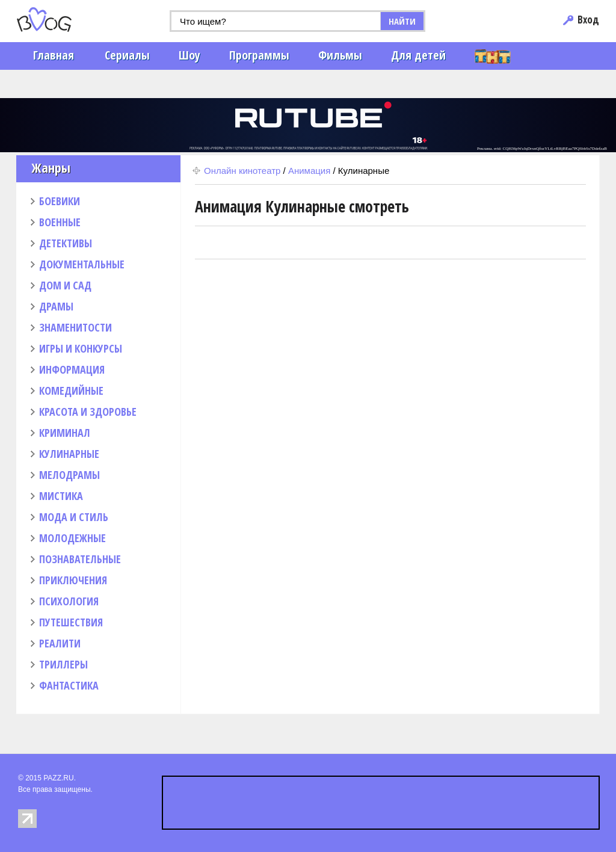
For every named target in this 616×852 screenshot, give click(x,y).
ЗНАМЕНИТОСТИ (75, 327)
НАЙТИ (402, 21)
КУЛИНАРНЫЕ (69, 454)
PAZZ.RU (58, 778)
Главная (54, 55)
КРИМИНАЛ (65, 433)
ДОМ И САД (65, 285)
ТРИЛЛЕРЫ (63, 664)
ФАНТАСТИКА (69, 685)
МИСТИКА (61, 496)
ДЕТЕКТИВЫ (66, 243)
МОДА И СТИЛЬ (74, 517)
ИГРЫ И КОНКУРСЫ (81, 348)
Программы (259, 55)
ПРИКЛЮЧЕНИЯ (73, 580)
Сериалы (127, 55)
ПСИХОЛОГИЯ (69, 601)
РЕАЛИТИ (60, 643)
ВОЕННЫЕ (60, 222)
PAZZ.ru (63, 20)
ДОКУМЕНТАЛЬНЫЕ (82, 264)
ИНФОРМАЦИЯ (72, 369)
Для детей (418, 55)
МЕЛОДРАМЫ (69, 475)
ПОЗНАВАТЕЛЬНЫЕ (80, 559)
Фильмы (340, 55)
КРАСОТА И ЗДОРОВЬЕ (88, 412)
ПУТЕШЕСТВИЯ (71, 622)
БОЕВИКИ (60, 201)
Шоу (189, 55)
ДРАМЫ (56, 306)
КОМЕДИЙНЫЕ (71, 390)
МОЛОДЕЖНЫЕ (72, 538)
